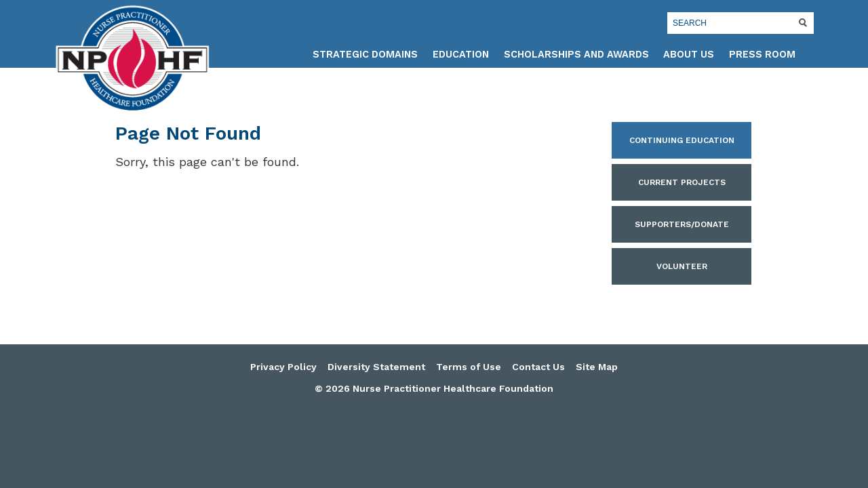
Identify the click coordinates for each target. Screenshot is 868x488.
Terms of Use (469, 367)
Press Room (762, 55)
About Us (689, 55)
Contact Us (538, 367)
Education (461, 55)
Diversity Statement (376, 367)
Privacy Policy (283, 367)
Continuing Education (682, 140)
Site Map (597, 367)
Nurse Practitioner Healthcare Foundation (132, 58)
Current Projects (682, 182)
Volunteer (682, 266)
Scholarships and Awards (576, 55)
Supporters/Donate (682, 224)
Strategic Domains (365, 55)
